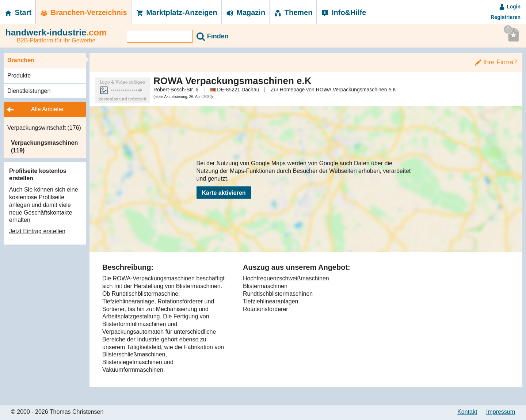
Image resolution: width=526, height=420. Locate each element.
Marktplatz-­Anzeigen (176, 12)
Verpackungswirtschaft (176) (44, 128)
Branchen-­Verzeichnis (83, 12)
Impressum (501, 412)
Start (18, 12)
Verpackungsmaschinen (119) (44, 147)
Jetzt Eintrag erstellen (37, 231)
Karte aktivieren (224, 193)
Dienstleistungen (29, 91)
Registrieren (506, 17)
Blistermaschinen (265, 286)
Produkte (19, 75)
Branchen (21, 60)
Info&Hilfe (343, 12)
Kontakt (467, 412)
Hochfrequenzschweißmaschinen (286, 278)
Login (510, 7)
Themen (293, 12)
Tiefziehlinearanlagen (271, 301)
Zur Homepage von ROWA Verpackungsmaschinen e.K (333, 90)
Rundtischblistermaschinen (278, 294)
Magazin (245, 12)
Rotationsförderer (266, 309)
